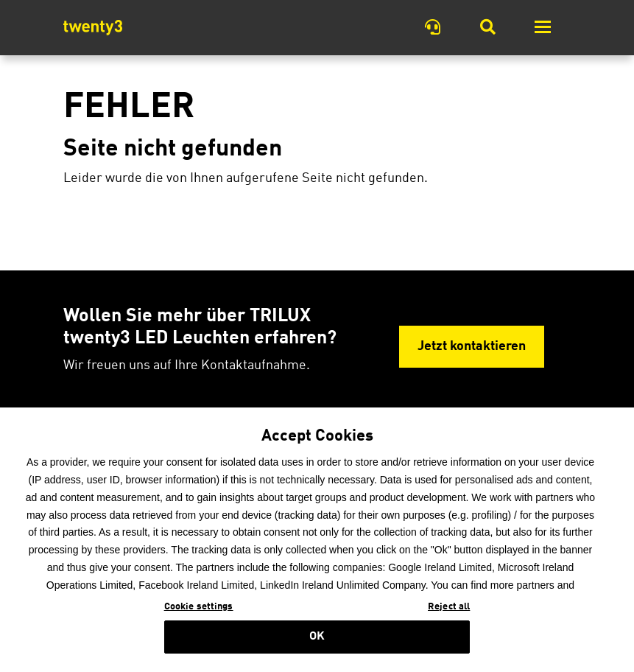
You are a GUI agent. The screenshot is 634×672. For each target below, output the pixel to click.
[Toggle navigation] (543, 28)
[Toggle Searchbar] (488, 28)
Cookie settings (199, 617)
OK (317, 647)
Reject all (449, 617)
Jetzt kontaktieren (472, 347)
